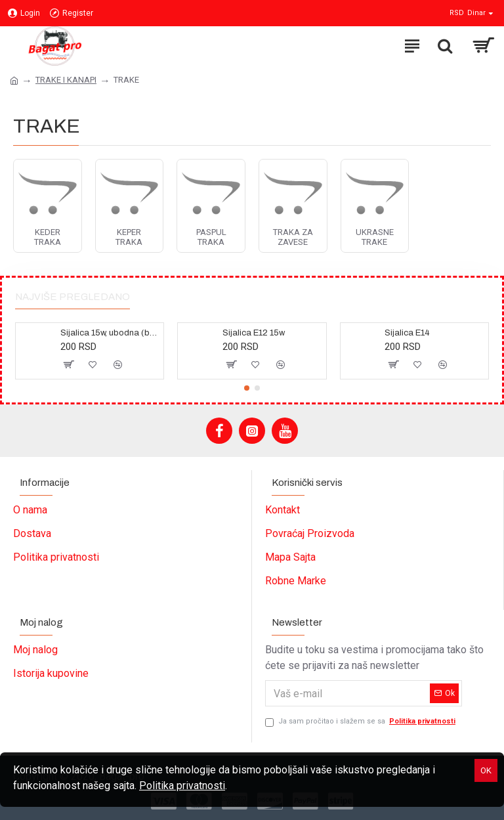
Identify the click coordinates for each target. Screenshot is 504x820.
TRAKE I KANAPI (66, 80)
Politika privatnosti (182, 786)
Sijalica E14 (407, 333)
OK (486, 770)
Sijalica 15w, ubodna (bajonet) (110, 333)
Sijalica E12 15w (254, 333)
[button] (247, 388)
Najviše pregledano (73, 297)
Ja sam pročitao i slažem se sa (361, 722)
